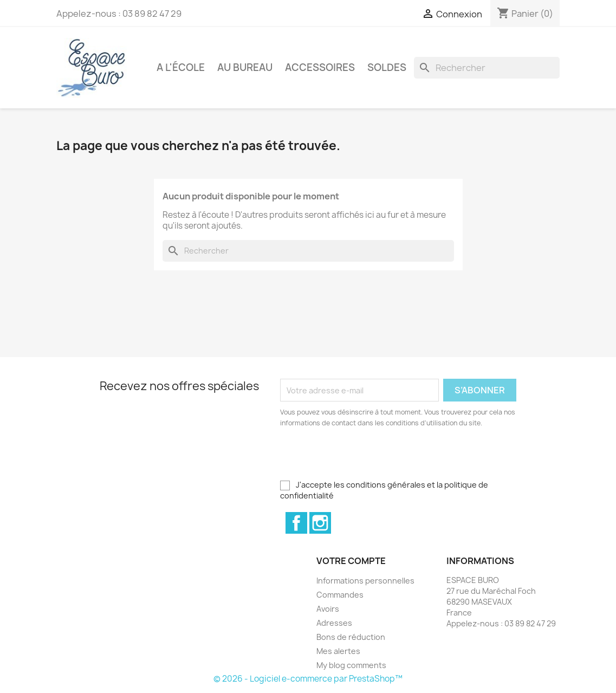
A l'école (181, 67)
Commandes (340, 595)
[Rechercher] (487, 68)
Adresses (334, 623)
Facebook (296, 523)
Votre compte (351, 561)
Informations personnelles (365, 581)
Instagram (320, 523)
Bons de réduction (351, 637)
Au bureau (245, 67)
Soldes (387, 67)
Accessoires (320, 67)
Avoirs (328, 609)
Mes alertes (338, 651)
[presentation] (371, 458)
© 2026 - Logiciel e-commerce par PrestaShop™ (308, 679)
